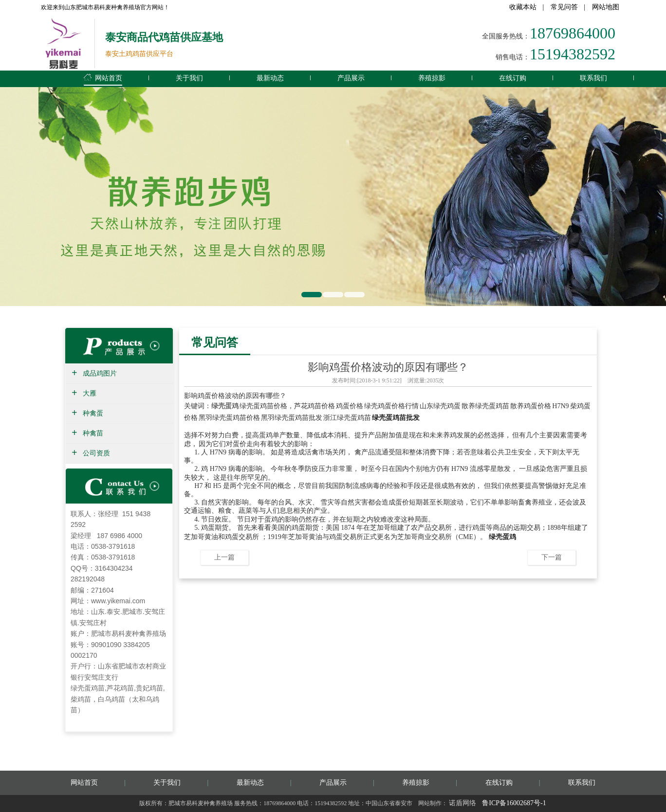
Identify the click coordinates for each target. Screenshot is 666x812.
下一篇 (552, 557)
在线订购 (513, 78)
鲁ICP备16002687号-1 (514, 803)
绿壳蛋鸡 (225, 406)
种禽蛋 (93, 413)
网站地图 (606, 7)
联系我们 (593, 78)
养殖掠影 (432, 78)
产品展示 (351, 78)
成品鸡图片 (100, 373)
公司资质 (96, 453)
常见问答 (564, 7)
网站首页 (103, 76)
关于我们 (189, 78)
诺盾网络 (462, 803)
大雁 (90, 393)
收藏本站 (523, 7)
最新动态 (270, 78)
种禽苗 (93, 433)
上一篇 (224, 557)
